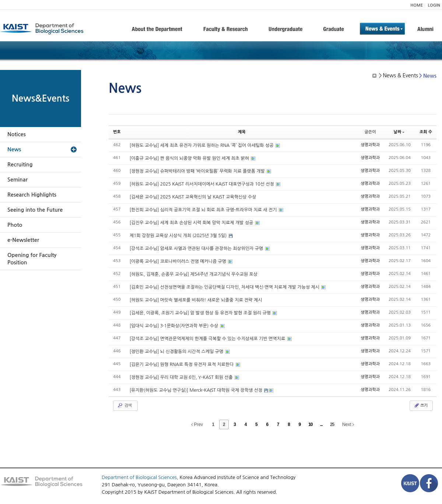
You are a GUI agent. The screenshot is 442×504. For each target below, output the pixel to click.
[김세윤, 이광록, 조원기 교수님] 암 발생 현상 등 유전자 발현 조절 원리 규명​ (201, 313)
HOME (417, 5)
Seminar (17, 180)
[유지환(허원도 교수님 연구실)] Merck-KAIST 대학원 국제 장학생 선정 (197, 390)
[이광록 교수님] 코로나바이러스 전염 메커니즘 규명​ (179, 261)
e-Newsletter (23, 240)
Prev (197, 424)
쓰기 (420, 405)
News (14, 149)
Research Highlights (32, 195)
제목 (242, 132)
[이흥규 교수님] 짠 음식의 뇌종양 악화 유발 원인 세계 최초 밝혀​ (190, 158)
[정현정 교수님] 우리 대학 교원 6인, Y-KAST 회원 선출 (182, 377)
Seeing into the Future (35, 210)
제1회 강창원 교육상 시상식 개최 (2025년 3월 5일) (179, 236)
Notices (17, 134)
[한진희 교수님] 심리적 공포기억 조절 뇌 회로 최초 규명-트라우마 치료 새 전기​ (204, 210)
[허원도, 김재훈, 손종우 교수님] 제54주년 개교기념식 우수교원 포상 (194, 274)
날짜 (399, 132)
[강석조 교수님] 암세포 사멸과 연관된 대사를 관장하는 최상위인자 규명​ (197, 249)
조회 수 (426, 132)
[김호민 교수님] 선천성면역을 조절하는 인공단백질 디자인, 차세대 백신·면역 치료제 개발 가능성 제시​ (225, 287)
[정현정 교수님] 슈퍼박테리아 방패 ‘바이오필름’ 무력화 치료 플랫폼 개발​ (198, 171)
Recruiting (20, 165)
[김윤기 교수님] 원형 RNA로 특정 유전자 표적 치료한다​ (182, 364)
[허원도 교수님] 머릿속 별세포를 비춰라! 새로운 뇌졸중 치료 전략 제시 (196, 300)
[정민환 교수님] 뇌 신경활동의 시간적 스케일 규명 (177, 352)
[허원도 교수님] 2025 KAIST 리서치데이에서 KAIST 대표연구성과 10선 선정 (203, 184)
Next (348, 424)
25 (332, 424)
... (321, 424)
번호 (117, 132)
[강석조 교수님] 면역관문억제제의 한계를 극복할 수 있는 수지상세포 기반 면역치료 (208, 339)
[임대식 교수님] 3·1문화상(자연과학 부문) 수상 (175, 326)
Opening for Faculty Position (32, 259)
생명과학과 (370, 145)
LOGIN (434, 5)
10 (310, 424)
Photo (15, 225)
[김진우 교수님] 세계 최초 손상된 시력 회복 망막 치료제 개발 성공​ (192, 223)
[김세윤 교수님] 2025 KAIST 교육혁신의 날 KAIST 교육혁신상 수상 (193, 197)
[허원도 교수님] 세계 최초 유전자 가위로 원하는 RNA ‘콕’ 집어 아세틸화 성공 (202, 145)
